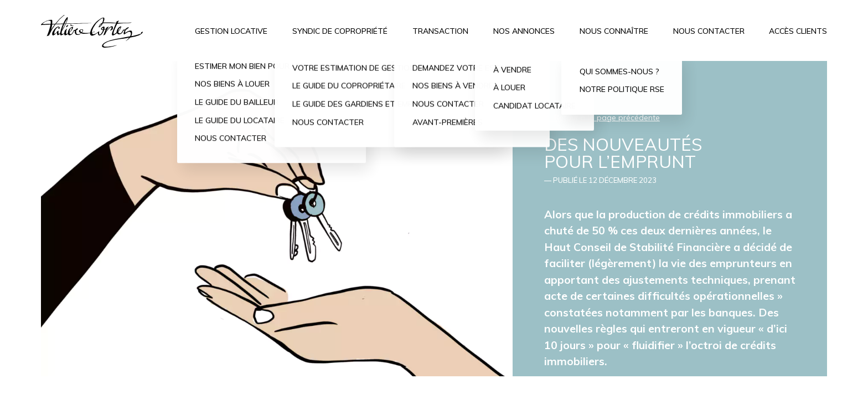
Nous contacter (709, 31)
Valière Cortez (92, 31)
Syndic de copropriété (340, 31)
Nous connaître (614, 31)
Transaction (440, 31)
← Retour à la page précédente (602, 117)
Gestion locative (231, 31)
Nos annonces (524, 31)
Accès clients (798, 31)
